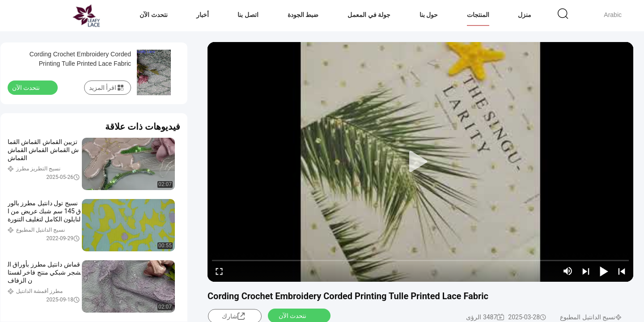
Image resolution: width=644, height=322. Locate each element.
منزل (525, 15)
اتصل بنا (248, 15)
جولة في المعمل (369, 15)
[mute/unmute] (568, 271)
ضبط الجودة (303, 15)
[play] (420, 162)
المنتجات (478, 15)
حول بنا (429, 15)
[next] (586, 271)
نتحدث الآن (154, 15)
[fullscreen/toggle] (219, 271)
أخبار (203, 15)
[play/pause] (604, 271)
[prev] (622, 271)
